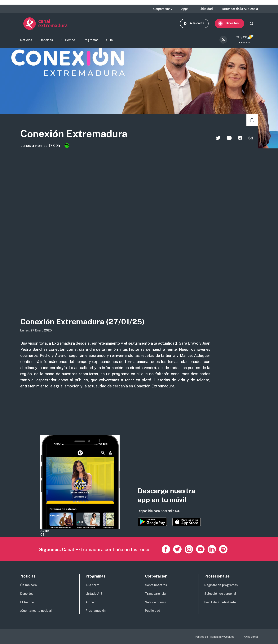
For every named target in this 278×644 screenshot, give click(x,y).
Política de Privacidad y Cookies (214, 637)
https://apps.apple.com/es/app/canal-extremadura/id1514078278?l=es (187, 522)
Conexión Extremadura (83, 135)
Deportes (46, 41)
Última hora (29, 585)
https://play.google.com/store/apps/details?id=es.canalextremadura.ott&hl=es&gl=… (152, 522)
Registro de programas (221, 585)
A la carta (200, 24)
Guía (109, 41)
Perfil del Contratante (220, 602)
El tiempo (27, 602)
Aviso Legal (251, 637)
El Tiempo (68, 41)
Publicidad (205, 9)
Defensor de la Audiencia (240, 9)
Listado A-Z (94, 594)
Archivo (91, 602)
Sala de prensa (156, 602)
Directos (235, 24)
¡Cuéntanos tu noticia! (36, 611)
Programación (96, 611)
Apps (185, 9)
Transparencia (155, 594)
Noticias (26, 41)
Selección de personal (220, 594)
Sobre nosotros (156, 585)
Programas (91, 41)
